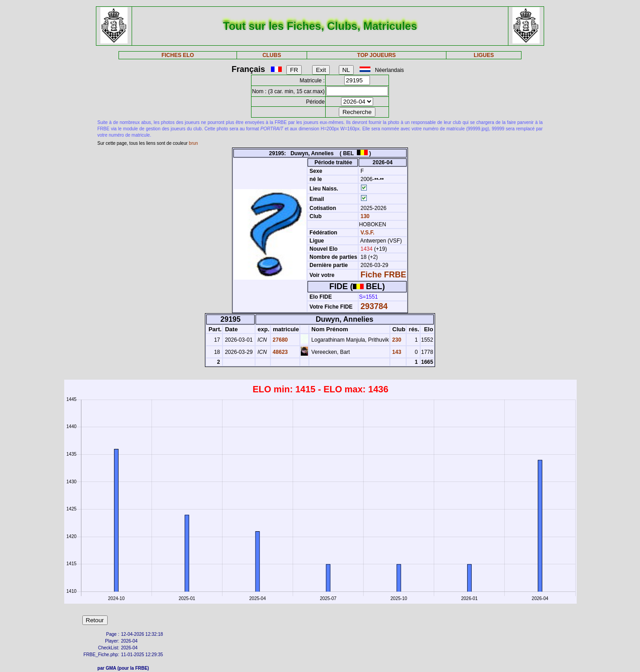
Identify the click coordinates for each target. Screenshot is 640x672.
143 (396, 352)
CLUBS (272, 55)
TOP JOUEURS (377, 55)
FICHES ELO (178, 55)
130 (364, 216)
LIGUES (484, 55)
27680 (280, 340)
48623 (280, 352)
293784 (374, 306)
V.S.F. (367, 233)
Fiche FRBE (383, 275)
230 (396, 340)
